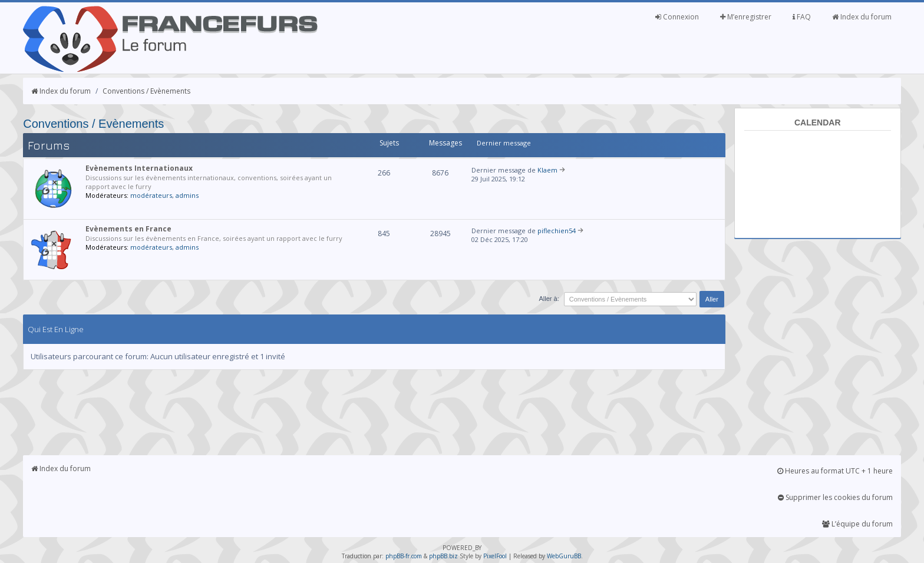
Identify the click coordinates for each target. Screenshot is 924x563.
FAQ (802, 17)
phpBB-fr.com (404, 556)
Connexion (677, 17)
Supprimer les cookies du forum (835, 497)
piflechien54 (557, 231)
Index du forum (862, 17)
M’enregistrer (746, 17)
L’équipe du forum (857, 524)
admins (187, 195)
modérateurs (151, 195)
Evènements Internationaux (139, 168)
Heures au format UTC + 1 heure (835, 471)
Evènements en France (128, 229)
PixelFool (495, 556)
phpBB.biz (443, 556)
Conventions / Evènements (146, 91)
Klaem (547, 170)
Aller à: (549, 299)
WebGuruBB (564, 556)
